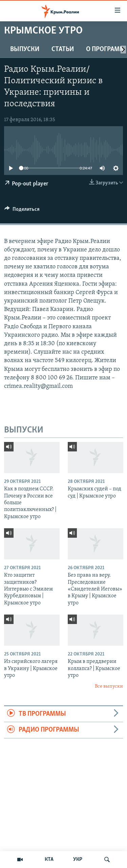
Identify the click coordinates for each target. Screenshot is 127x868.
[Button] (22, 211)
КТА (49, 860)
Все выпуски (109, 686)
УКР (78, 860)
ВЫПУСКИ (25, 49)
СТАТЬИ (63, 49)
